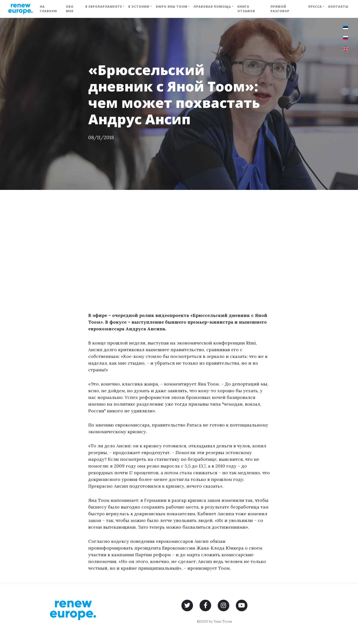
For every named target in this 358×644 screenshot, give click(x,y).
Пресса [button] (315, 7)
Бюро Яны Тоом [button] (172, 7)
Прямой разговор (280, 9)
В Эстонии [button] (139, 7)
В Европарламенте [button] (104, 7)
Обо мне (70, 9)
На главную (48, 9)
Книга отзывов (246, 9)
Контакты (338, 7)
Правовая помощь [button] (212, 7)
